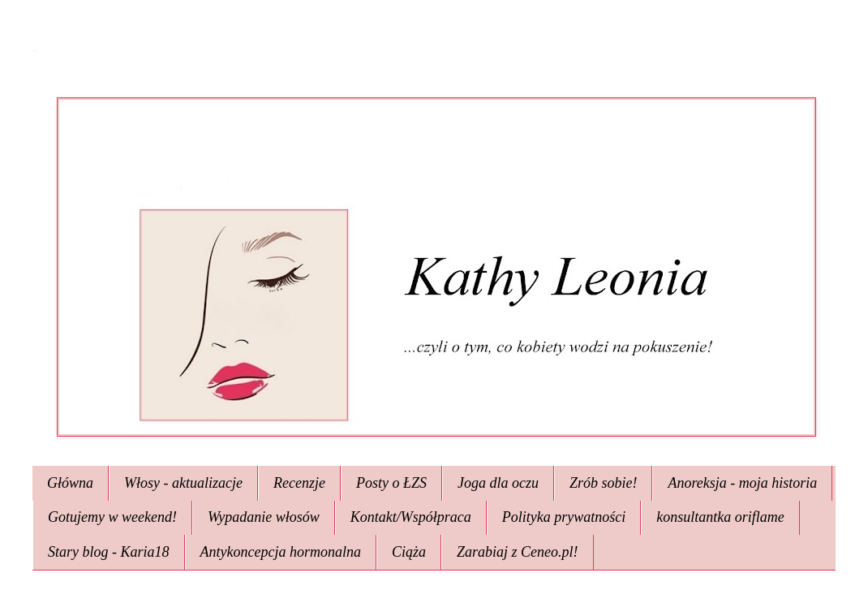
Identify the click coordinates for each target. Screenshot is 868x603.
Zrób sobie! (604, 483)
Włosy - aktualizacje (183, 483)
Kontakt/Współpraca (411, 517)
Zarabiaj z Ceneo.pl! (518, 552)
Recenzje (299, 483)
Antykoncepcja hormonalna (281, 552)
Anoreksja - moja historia (742, 483)
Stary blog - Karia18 (109, 552)
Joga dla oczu (498, 483)
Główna (70, 483)
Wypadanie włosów (264, 517)
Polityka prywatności (564, 517)
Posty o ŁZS (391, 483)
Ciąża (409, 552)
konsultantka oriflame (720, 517)
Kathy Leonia (34, 51)
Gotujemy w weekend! (112, 517)
